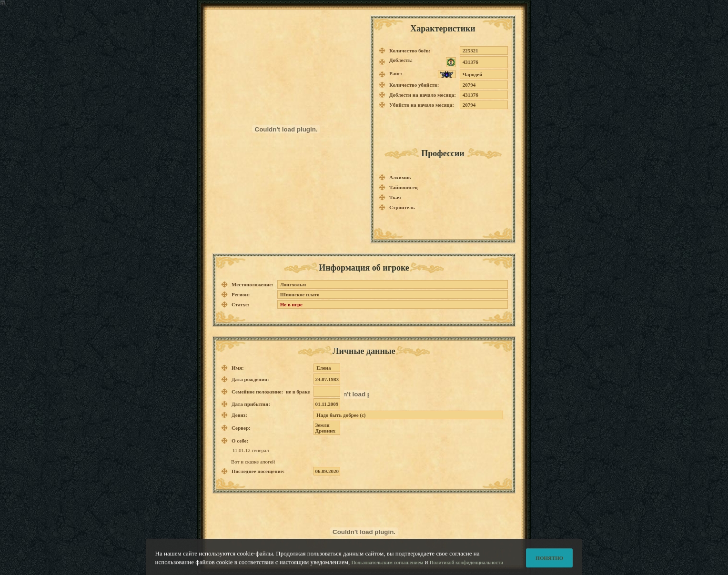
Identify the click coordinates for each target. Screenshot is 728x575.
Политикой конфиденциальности (466, 565)
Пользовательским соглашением (387, 565)
